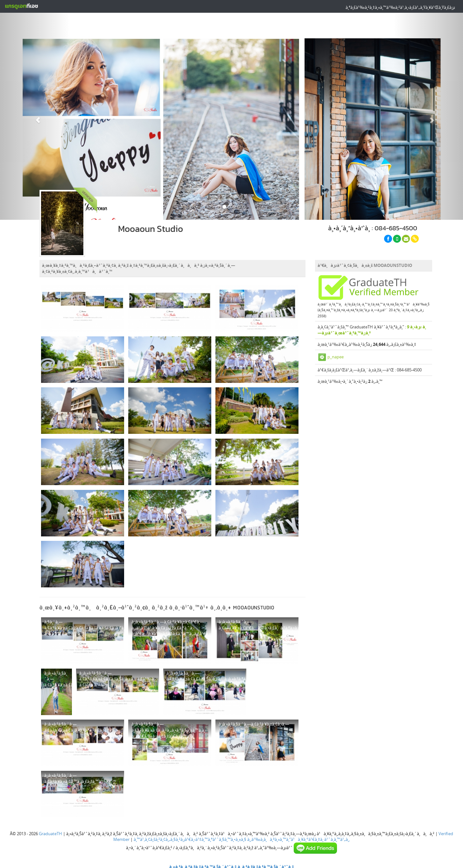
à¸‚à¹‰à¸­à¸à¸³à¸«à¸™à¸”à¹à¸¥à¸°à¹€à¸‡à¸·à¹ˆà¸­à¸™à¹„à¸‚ (298, 837)
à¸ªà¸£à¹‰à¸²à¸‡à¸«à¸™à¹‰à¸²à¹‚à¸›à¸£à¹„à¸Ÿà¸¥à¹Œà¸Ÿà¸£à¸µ (400, 7)
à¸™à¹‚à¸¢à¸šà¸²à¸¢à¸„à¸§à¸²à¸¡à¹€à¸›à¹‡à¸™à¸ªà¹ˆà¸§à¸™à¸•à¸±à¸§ (190, 837)
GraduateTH (50, 831)
